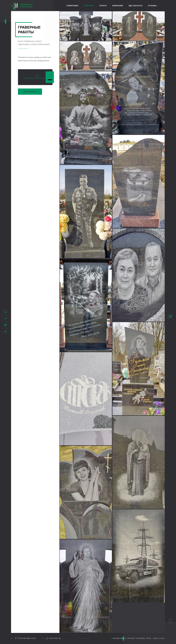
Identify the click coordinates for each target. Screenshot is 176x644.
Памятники (72, 6)
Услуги (103, 6)
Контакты (55, 638)
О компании (29, 77)
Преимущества (27, 638)
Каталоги (89, 6)
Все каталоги (40, 77)
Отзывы (152, 6)
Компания (118, 6)
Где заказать (136, 6)
